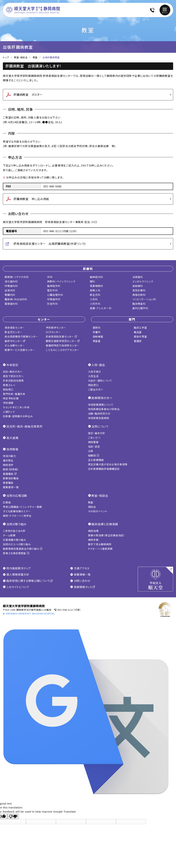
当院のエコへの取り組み (17, 544)
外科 (50, 277)
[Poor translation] (13, 816)
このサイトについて (16, 587)
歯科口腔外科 (140, 308)
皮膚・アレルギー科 (101, 308)
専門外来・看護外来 (14, 394)
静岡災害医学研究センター (63, 341)
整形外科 (52, 290)
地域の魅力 (9, 456)
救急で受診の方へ (13, 376)
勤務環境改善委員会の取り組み (23, 549)
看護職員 (10, 474)
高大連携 (12, 438)
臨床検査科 (139, 304)
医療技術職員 (11, 478)
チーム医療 (9, 535)
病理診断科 (139, 295)
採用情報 (12, 449)
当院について (100, 426)
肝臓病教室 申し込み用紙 (31, 199)
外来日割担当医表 (13, 381)
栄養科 (97, 332)
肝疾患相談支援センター (61, 336)
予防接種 (8, 403)
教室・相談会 (21, 57)
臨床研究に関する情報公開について (28, 581)
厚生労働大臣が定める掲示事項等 (108, 464)
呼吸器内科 (11, 286)
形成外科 (52, 304)
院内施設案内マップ (17, 568)
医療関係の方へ (102, 398)
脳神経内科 (96, 277)
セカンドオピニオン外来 (16, 407)
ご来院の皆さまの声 (14, 531)
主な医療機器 (96, 460)
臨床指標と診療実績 (105, 524)
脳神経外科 (54, 286)
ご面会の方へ (96, 389)
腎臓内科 (10, 295)
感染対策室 (140, 336)
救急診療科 (139, 290)
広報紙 (7, 502)
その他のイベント (98, 511)
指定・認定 (94, 446)
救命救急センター (15, 328)
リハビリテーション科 (144, 299)
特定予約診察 (11, 398)
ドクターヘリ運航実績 (100, 549)
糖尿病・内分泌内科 (16, 299)
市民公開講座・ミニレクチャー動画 (22, 507)
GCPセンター (53, 332)
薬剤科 (97, 328)
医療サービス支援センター (20, 350)
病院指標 (93, 531)
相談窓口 (8, 389)
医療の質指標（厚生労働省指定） (106, 535)
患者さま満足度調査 (16, 553)
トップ (6, 57)
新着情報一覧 (80, 575)
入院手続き (95, 372)
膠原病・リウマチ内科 (17, 277)
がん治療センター (15, 345)
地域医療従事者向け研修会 (104, 409)
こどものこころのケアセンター (63, 350)
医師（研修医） (11, 469)
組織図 (94, 455)
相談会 (92, 507)
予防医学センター (56, 328)
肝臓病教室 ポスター (28, 95)
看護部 (138, 341)
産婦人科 (95, 290)
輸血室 (138, 332)
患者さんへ (9, 385)
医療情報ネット (83, 587)
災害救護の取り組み (14, 540)
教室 (35, 57)
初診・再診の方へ (13, 372)
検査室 (97, 341)
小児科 (94, 299)
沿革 (91, 451)
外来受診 (12, 365)
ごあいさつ (94, 438)
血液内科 (10, 290)
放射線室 (98, 336)
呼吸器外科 (54, 299)
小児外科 (95, 304)
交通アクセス (80, 568)
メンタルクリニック (143, 281)
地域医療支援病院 (99, 418)
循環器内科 (11, 304)
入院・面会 (98, 365)
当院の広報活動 (17, 496)
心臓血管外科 (55, 295)
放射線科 (138, 286)
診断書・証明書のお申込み (18, 416)
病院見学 (8, 465)
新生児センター (13, 332)
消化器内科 (11, 281)
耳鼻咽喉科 (96, 286)
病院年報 (93, 540)
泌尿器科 (138, 277)
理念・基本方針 (97, 433)
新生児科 (95, 295)
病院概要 (93, 442)
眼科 (93, 281)
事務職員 (8, 483)
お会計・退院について (100, 381)
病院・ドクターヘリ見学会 (17, 516)
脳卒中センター (15, 341)
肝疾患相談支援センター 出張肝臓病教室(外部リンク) (50, 244)
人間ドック (9, 412)
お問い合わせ (80, 581)
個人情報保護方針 (16, 575)
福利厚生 (8, 460)
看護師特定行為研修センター (62, 345)
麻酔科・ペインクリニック (61, 281)
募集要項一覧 (11, 487)
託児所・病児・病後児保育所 (24, 426)
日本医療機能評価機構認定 (104, 469)
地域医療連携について (101, 405)
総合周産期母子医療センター (21, 336)
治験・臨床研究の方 (99, 413)
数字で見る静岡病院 (100, 544)
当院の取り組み (17, 524)
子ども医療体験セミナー (17, 511)
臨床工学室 (140, 328)
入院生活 (93, 376)
